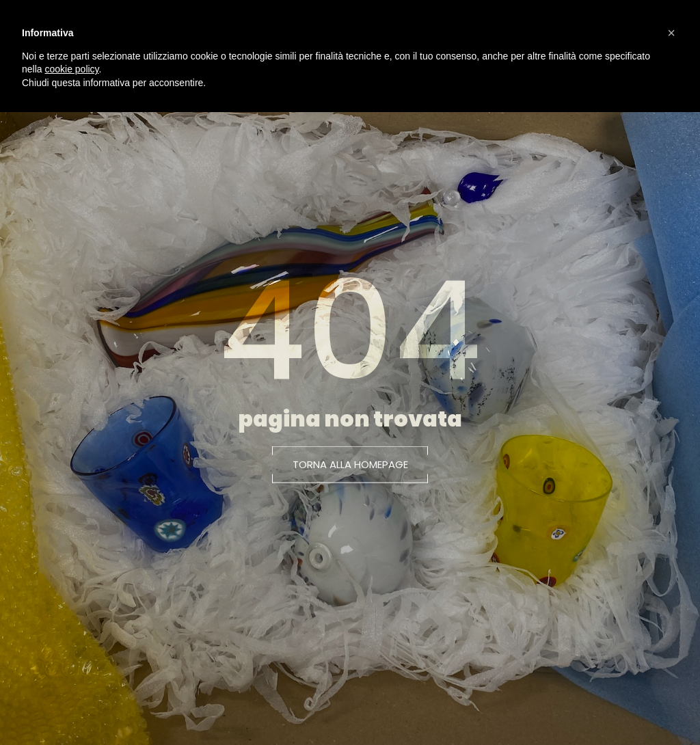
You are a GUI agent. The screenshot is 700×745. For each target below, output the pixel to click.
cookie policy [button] (71, 69)
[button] (350, 470)
